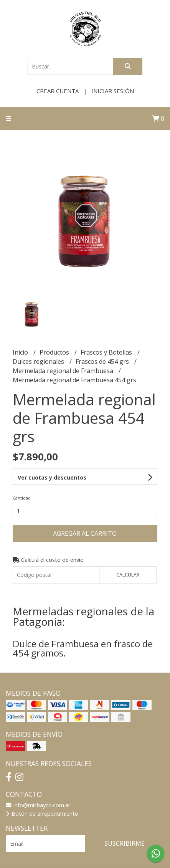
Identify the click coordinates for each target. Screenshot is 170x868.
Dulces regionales (39, 362)
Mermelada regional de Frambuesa (64, 371)
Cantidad (22, 498)
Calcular (128, 575)
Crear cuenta (58, 91)
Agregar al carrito (85, 533)
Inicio (21, 352)
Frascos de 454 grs (103, 362)
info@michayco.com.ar (38, 805)
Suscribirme (125, 843)
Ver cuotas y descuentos (52, 477)
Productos (55, 352)
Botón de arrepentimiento (42, 814)
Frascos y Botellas (107, 352)
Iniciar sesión (113, 91)
